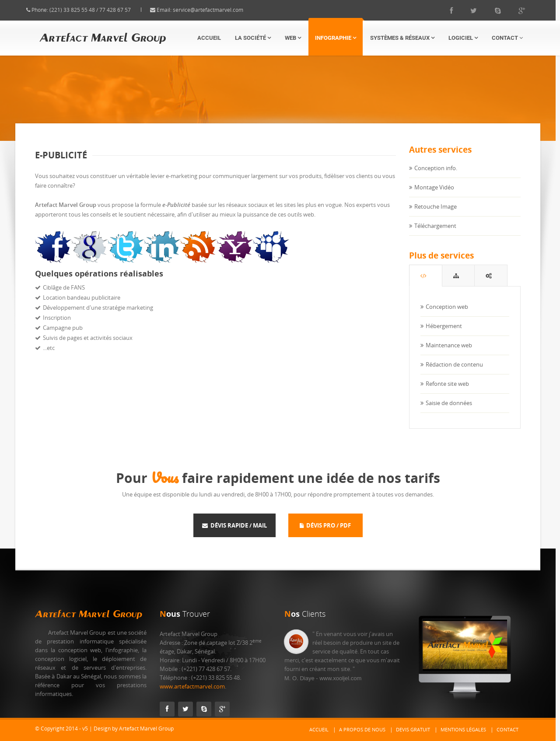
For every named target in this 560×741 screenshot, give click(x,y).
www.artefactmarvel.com (192, 686)
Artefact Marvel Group (89, 614)
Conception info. (436, 176)
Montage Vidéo (434, 196)
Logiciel (463, 38)
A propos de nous (362, 729)
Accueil (209, 38)
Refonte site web (447, 392)
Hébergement (444, 335)
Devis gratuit (413, 729)
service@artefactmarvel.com (217, 10)
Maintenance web (449, 354)
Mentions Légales (463, 729)
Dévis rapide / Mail (234, 525)
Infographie (336, 38)
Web (293, 38)
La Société (253, 38)
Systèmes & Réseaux (402, 38)
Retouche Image (436, 215)
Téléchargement (435, 234)
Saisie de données (449, 412)
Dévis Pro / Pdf (325, 525)
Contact (507, 38)
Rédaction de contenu (454, 373)
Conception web (447, 315)
